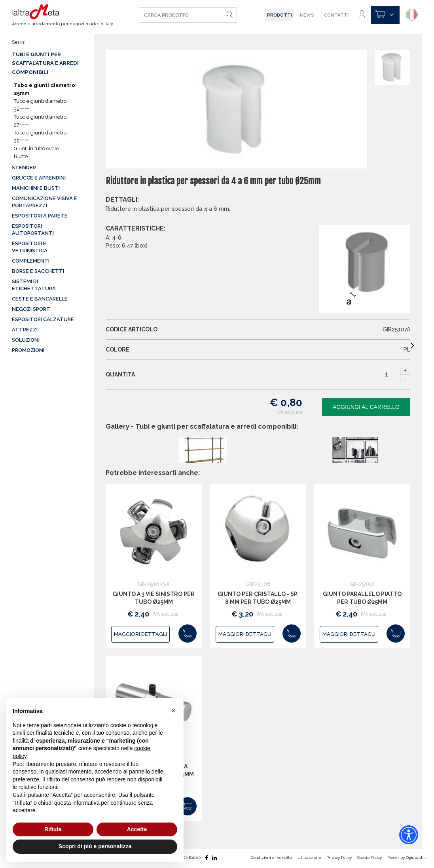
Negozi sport (31, 309)
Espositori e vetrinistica (30, 247)
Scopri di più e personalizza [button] (95, 846)
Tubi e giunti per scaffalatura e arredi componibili (45, 63)
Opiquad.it (416, 858)
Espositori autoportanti (33, 230)
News (307, 15)
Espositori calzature (43, 319)
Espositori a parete (40, 216)
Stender (24, 167)
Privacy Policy (339, 858)
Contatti (336, 15)
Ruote (21, 156)
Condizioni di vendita (271, 858)
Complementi (31, 261)
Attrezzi (25, 330)
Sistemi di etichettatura (34, 285)
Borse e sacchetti (38, 271)
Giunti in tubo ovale (36, 148)
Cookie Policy (370, 858)
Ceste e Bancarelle (40, 299)
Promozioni (28, 350)
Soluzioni (26, 340)
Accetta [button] (137, 829)
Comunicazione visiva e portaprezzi (45, 202)
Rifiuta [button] (53, 829)
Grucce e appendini (39, 178)
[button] (173, 711)
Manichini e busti (36, 188)
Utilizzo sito (309, 858)
